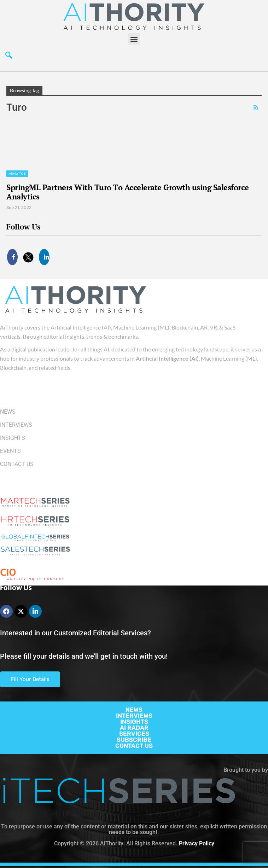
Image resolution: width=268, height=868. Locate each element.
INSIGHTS (134, 722)
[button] (134, 39)
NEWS (134, 710)
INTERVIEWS (134, 716)
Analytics (17, 174)
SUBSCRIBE (134, 740)
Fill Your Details (30, 679)
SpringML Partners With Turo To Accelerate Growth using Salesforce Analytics (128, 192)
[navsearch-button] (9, 57)
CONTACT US (134, 746)
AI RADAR (134, 728)
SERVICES (134, 734)
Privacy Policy (197, 843)
